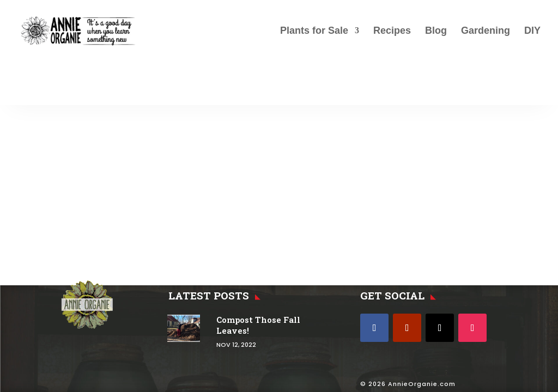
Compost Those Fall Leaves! (258, 325)
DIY (532, 31)
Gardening (486, 31)
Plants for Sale (314, 31)
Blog (436, 31)
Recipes (392, 31)
